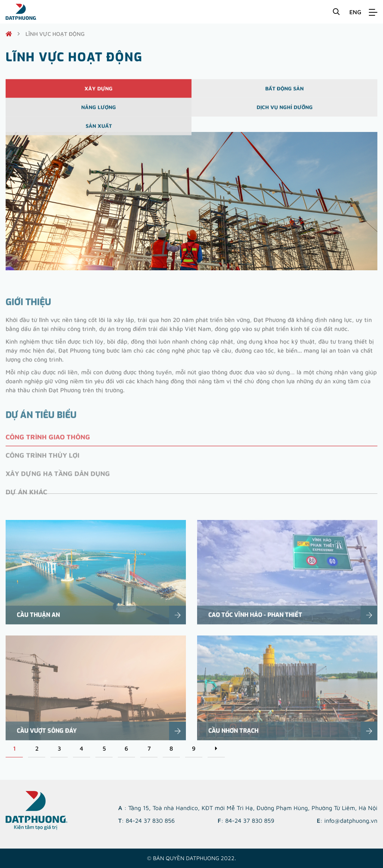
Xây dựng (99, 93)
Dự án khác (26, 501)
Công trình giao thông (48, 446)
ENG (355, 12)
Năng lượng (99, 111)
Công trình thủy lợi (42, 464)
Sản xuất (99, 130)
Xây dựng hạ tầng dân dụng (58, 483)
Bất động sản (284, 93)
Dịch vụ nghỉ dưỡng (285, 111)
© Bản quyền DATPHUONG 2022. (191, 858)
